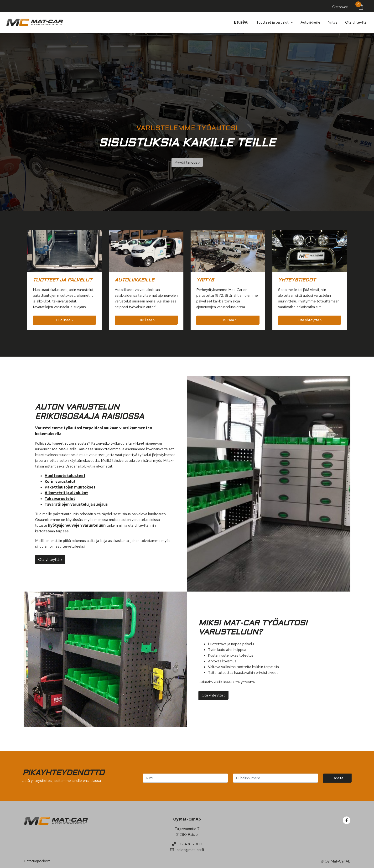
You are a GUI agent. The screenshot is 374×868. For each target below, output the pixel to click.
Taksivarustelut (60, 499)
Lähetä (337, 778)
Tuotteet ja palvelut (272, 22)
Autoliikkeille (310, 22)
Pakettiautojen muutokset (70, 487)
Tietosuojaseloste (37, 861)
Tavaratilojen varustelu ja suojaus (76, 504)
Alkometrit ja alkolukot (66, 493)
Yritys (333, 22)
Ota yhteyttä (356, 22)
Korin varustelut (60, 481)
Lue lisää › (65, 320)
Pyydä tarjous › (187, 162)
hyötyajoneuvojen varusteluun (77, 525)
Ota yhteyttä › (310, 320)
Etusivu (241, 22)
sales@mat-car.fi (187, 850)
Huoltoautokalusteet (65, 476)
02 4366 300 (187, 844)
